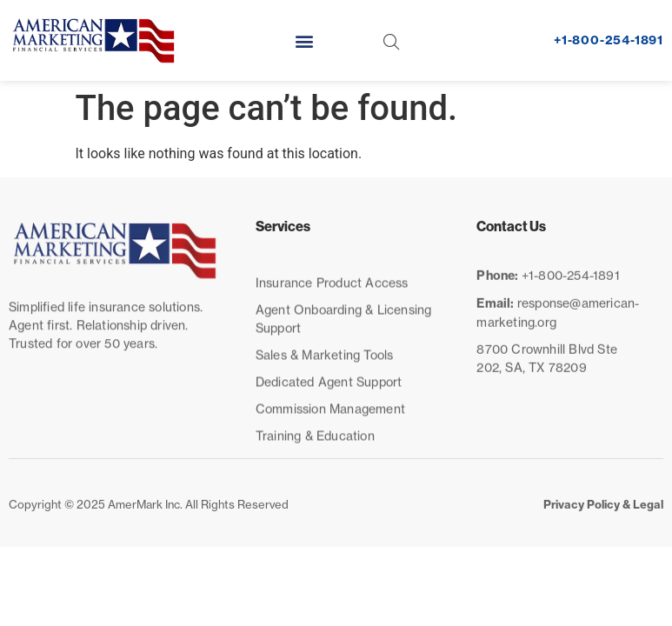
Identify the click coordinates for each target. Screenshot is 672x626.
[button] (305, 40)
